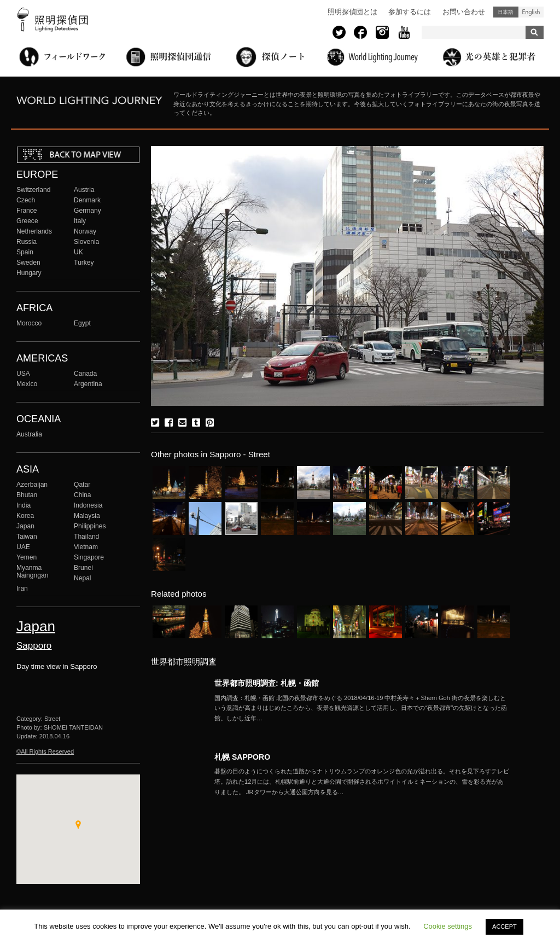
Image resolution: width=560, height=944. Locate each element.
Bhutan (27, 495)
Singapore (89, 557)
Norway (85, 231)
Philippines (90, 526)
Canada (85, 374)
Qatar (82, 485)
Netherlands (34, 231)
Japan (25, 526)
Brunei (83, 568)
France (27, 211)
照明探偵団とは (352, 12)
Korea (25, 516)
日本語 (506, 12)
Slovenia (86, 242)
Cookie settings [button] (448, 926)
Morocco (29, 323)
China (83, 495)
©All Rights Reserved (45, 751)
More (362, 708)
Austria (84, 190)
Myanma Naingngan (32, 572)
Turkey (84, 263)
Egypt (82, 323)
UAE (23, 547)
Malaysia (87, 516)
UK (78, 252)
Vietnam (86, 547)
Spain (25, 252)
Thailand (86, 537)
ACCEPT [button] (504, 926)
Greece (27, 221)
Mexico (27, 384)
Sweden (28, 263)
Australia (29, 434)
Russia (27, 242)
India (24, 505)
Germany (87, 211)
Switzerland (33, 190)
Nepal (83, 578)
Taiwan (27, 537)
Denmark (87, 200)
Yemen (27, 557)
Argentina (88, 384)
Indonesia (88, 505)
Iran (22, 588)
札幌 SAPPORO (242, 757)
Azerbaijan (32, 485)
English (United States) (531, 12)
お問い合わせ (464, 12)
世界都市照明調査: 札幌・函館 (267, 683)
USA (23, 374)
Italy (80, 221)
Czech (26, 200)
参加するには (410, 12)
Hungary (29, 273)
